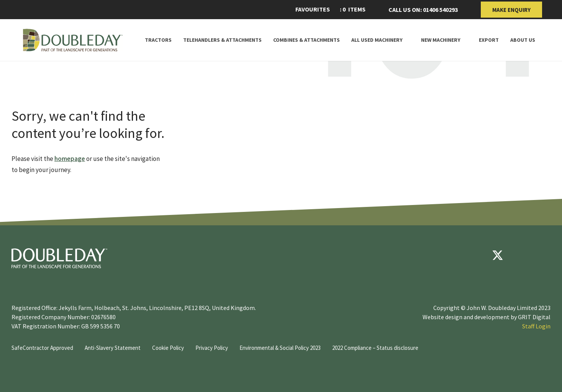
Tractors (158, 40)
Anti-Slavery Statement (113, 348)
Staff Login (536, 326)
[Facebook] (475, 255)
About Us (523, 40)
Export (489, 40)
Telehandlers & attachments (222, 40)
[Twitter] (498, 255)
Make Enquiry (511, 10)
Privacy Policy (212, 348)
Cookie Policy (168, 348)
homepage (70, 159)
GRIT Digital (534, 317)
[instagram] (544, 255)
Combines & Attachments (306, 40)
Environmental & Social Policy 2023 (280, 348)
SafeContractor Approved (42, 348)
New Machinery (441, 40)
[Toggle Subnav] (406, 40)
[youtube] (521, 255)
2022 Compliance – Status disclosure (375, 348)
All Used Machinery (377, 40)
